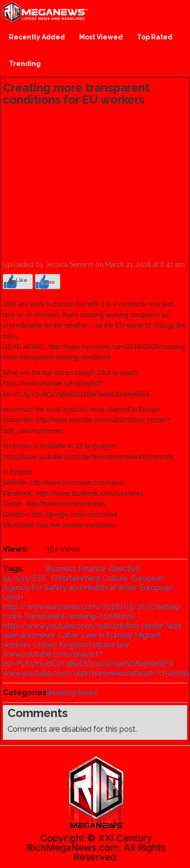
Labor (68, 635)
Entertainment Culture (89, 578)
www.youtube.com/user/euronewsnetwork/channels (96, 673)
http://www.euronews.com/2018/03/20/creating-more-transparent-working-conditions (93, 611)
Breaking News (72, 693)
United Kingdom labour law (81, 645)
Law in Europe (106, 635)
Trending (25, 64)
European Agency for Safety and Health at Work (84, 583)
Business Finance (76, 569)
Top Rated (155, 37)
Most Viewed (101, 37)
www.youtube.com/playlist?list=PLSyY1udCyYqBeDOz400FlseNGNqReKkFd (88, 659)
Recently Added (37, 37)
